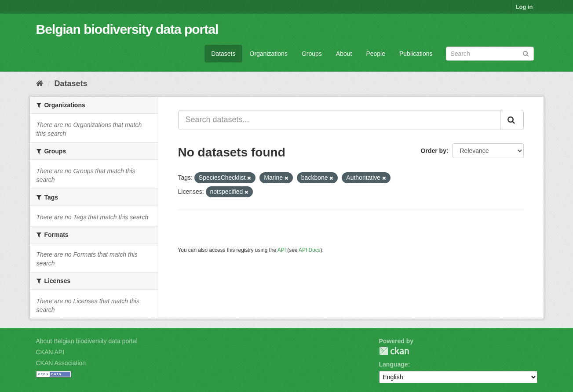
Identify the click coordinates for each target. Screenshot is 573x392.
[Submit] (526, 53)
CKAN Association (61, 363)
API (282, 250)
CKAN (394, 351)
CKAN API (50, 352)
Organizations (269, 54)
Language (394, 364)
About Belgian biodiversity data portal (87, 341)
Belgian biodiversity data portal (127, 29)
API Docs (310, 250)
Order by (434, 151)
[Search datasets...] (339, 120)
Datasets (223, 54)
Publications (416, 54)
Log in (524, 7)
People (376, 54)
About (344, 54)
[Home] (40, 83)
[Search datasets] (490, 54)
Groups (312, 54)
